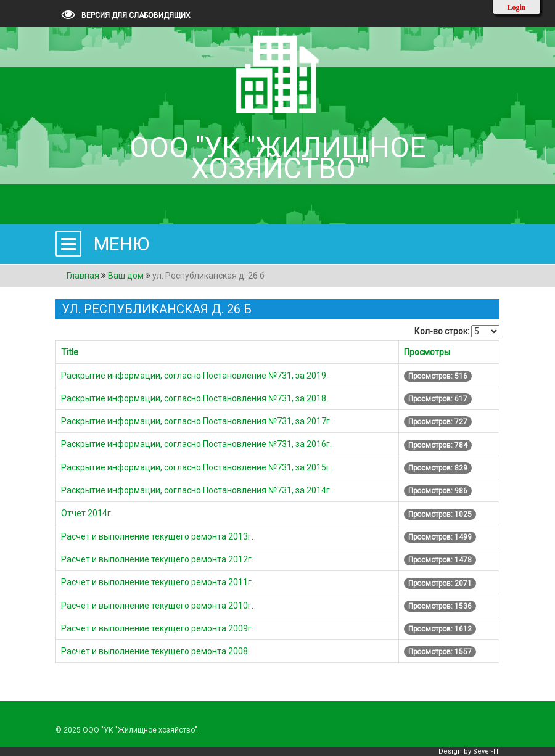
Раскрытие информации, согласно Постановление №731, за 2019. (195, 376)
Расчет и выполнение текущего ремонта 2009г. (157, 628)
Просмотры (427, 352)
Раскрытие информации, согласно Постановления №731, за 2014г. (196, 490)
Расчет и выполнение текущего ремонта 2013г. (157, 536)
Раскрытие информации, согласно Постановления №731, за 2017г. (196, 421)
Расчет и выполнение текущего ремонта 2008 (154, 651)
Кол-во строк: (442, 331)
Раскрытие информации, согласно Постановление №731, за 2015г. (196, 467)
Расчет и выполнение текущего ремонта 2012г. (157, 559)
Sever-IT (486, 751)
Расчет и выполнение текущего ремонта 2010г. (157, 606)
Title (70, 352)
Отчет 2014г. (87, 513)
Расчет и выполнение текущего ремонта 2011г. (157, 582)
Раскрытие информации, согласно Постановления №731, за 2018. (195, 398)
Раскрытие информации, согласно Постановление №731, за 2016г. (196, 444)
